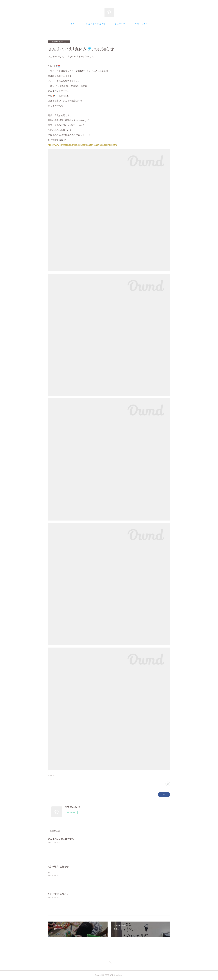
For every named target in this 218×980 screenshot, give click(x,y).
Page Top (109, 963)
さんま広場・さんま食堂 (95, 24)
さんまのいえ (120, 24)
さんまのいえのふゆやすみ (61, 839)
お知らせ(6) (52, 776)
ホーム (73, 24)
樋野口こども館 (141, 24)
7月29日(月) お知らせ (58, 867)
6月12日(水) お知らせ (58, 894)
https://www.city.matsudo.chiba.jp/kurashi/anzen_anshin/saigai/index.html (83, 145)
